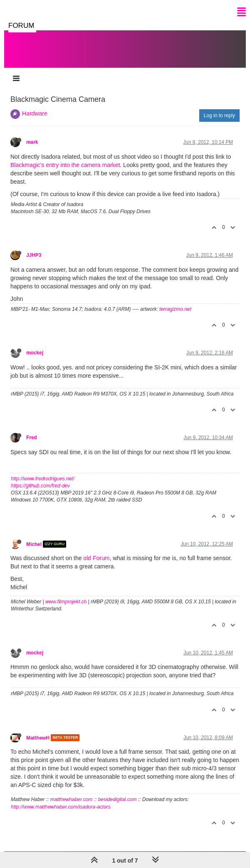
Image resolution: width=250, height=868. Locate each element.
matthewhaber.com (72, 799)
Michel (34, 544)
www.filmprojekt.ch (66, 602)
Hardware (35, 113)
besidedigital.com (118, 799)
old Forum (96, 558)
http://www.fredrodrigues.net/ (43, 479)
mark (32, 142)
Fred (32, 438)
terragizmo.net (175, 309)
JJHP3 (34, 255)
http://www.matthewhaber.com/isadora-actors (61, 807)
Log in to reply (219, 116)
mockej (35, 353)
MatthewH (38, 738)
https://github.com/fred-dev (40, 486)
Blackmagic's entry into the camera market (65, 165)
